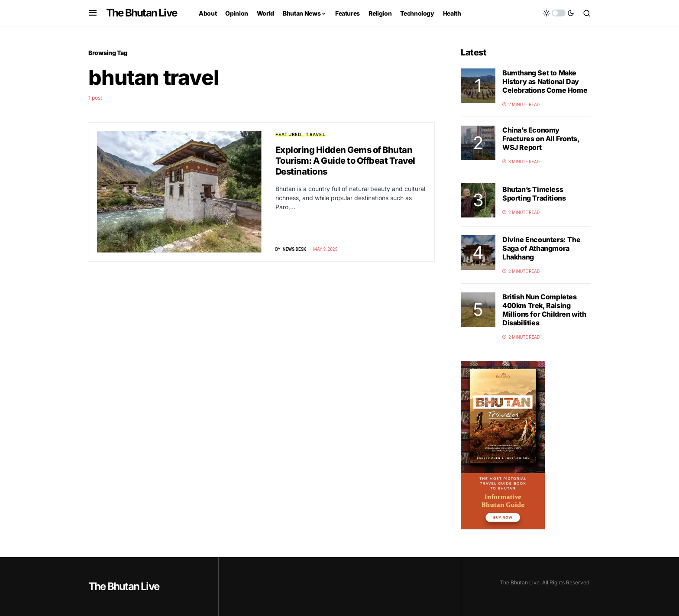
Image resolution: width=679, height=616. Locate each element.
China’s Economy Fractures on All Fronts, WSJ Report (541, 139)
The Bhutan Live (141, 13)
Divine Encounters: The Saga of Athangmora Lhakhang (541, 248)
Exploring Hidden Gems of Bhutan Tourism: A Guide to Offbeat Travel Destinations (345, 161)
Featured (289, 134)
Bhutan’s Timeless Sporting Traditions (534, 194)
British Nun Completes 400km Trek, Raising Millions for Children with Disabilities (544, 310)
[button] (93, 13)
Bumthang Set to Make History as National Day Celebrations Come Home (545, 81)
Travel (316, 134)
